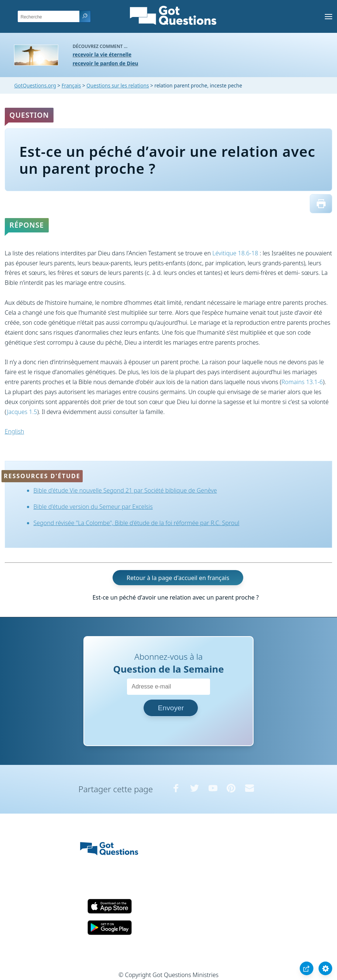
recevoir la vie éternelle (102, 54)
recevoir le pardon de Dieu (106, 63)
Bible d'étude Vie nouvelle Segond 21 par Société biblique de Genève (125, 490)
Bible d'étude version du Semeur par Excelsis (93, 507)
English (14, 431)
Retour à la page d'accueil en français (178, 578)
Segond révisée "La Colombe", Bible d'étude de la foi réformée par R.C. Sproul (137, 523)
